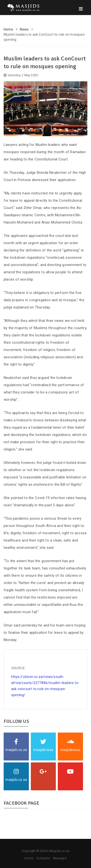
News (24, 29)
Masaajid (60, 858)
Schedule (43, 858)
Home (8, 29)
